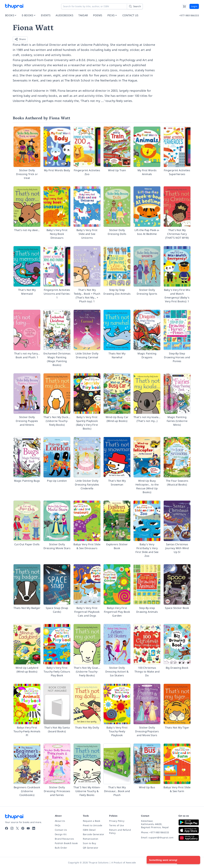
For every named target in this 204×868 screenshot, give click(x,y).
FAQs (58, 825)
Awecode (131, 862)
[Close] (196, 860)
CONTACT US (130, 15)
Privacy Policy (117, 821)
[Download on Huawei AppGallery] (189, 838)
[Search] (135, 6)
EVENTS (46, 15)
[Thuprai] (14, 6)
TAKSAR (83, 15)
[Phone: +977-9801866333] (157, 832)
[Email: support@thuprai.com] (157, 838)
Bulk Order (61, 848)
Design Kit (61, 834)
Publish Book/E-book (66, 843)
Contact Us (61, 830)
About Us (60, 821)
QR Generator (91, 848)
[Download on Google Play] (189, 822)
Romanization (91, 839)
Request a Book (92, 821)
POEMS (98, 15)
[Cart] (184, 6)
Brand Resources (64, 839)
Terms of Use (117, 825)
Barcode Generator (94, 834)
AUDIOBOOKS (64, 15)
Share (20, 39)
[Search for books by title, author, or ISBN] (102, 6)
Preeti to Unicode (93, 825)
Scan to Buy (89, 843)
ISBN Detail (89, 830)
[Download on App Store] (189, 830)
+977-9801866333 (189, 15)
